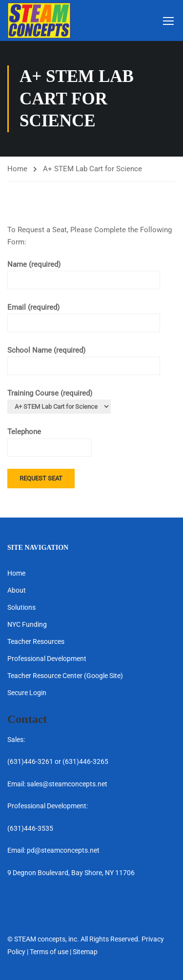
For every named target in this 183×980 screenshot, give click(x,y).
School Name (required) (84, 358)
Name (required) (84, 272)
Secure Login (27, 693)
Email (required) (84, 315)
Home (17, 169)
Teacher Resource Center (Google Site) (65, 676)
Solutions (21, 607)
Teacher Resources (36, 641)
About (17, 590)
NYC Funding (27, 624)
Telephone (50, 440)
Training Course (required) (59, 400)
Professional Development (47, 659)
